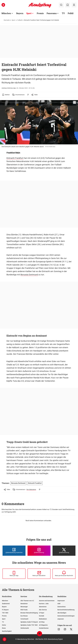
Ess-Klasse (24, 616)
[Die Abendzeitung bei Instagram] (39, 551)
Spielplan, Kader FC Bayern (29, 622)
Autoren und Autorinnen (47, 601)
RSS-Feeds (24, 610)
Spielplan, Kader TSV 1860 (29, 625)
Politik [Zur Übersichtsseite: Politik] (71, 13)
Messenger (24, 607)
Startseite (7, 20)
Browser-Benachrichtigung (29, 613)
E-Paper (42, 613)
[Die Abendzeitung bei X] (64, 551)
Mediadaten (43, 619)
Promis (4, 616)
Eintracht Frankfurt (15, 158)
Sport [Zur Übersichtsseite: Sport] (29, 13)
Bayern (4, 607)
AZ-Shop (42, 622)
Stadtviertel (6, 604)
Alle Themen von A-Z (27, 601)
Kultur (4, 625)
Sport (14, 20)
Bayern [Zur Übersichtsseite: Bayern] (20, 13)
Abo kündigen (62, 613)
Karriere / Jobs (44, 604)
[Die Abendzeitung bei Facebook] (14, 551)
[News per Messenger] (14, 574)
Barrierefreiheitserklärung (66, 610)
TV (3, 622)
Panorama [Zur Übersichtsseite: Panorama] (52, 13)
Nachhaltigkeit (7, 631)
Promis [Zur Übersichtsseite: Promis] (40, 13)
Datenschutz (62, 607)
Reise (4, 628)
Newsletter (24, 604)
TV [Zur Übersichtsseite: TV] (63, 13)
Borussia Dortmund (29, 275)
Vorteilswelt (24, 619)
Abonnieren (43, 607)
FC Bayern (5, 610)
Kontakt (42, 616)
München (5, 601)
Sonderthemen (44, 628)
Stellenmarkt (25, 628)
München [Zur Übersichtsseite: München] (6, 13)
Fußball (20, 20)
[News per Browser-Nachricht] (64, 574)
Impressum (61, 601)
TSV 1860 (5, 613)
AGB (59, 604)
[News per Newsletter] (39, 574)
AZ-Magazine (43, 625)
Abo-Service (43, 610)
